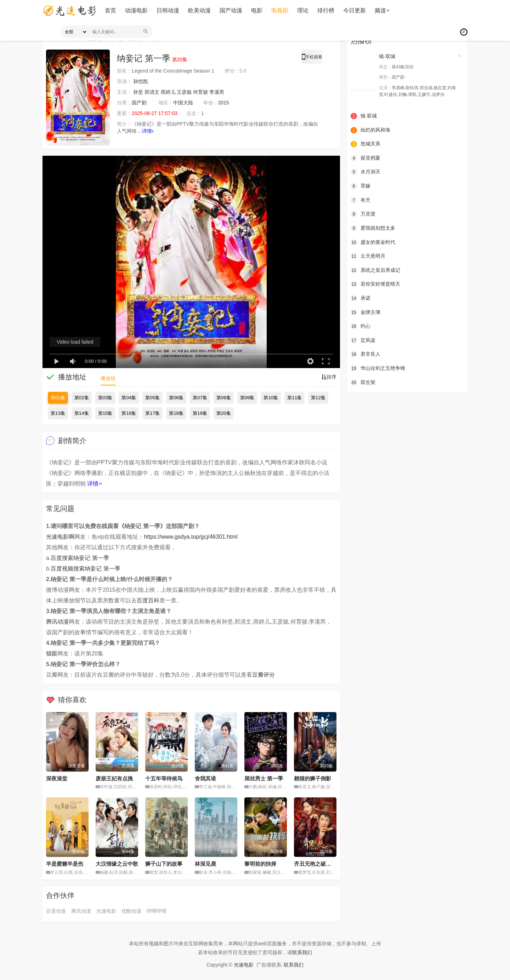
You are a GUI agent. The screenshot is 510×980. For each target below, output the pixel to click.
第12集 (318, 398)
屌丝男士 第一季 (264, 778)
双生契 (363, 382)
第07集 (200, 398)
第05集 (152, 398)
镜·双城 (387, 56)
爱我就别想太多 (373, 228)
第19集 (200, 413)
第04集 (129, 398)
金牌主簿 (365, 312)
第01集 (58, 398)
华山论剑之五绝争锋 (378, 368)
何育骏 (200, 92)
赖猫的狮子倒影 (313, 778)
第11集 (294, 398)
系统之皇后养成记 (375, 270)
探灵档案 (365, 158)
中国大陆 (183, 103)
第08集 (224, 398)
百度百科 (148, 600)
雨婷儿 (168, 92)
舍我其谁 (205, 778)
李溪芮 (217, 92)
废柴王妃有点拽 (114, 778)
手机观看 (312, 58)
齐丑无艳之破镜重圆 (318, 864)
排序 (329, 377)
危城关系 (365, 144)
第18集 (176, 413)
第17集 (152, 413)
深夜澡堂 (57, 778)
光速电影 (106, 911)
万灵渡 (363, 214)
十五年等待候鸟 (164, 778)
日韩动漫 (168, 10)
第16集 (129, 413)
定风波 (363, 340)
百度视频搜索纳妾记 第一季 (85, 569)
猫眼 (52, 654)
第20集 (224, 413)
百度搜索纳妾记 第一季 (80, 558)
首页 (110, 10)
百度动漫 (56, 911)
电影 (256, 10)
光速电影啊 (60, 537)
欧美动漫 (199, 10)
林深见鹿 (205, 864)
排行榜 (325, 10)
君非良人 (365, 354)
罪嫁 (361, 186)
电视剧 (279, 10)
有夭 (361, 200)
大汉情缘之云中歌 (117, 864)
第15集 (105, 413)
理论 (302, 10)
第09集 (247, 398)
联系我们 (302, 952)
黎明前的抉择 (260, 864)
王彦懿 (185, 92)
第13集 (58, 413)
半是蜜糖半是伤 (65, 864)
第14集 (82, 413)
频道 (382, 10)
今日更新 (354, 10)
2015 (224, 103)
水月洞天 (365, 172)
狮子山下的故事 (164, 864)
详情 (148, 131)
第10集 (271, 398)
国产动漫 (231, 10)
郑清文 (152, 92)
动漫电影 (136, 10)
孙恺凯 (141, 81)
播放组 (108, 378)
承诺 (361, 298)
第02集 (82, 398)
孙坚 (138, 92)
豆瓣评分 (263, 675)
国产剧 (139, 103)
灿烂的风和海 (370, 130)
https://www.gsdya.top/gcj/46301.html (191, 537)
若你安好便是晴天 (375, 284)
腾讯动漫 (57, 622)
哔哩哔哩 (157, 911)
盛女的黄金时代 (373, 242)
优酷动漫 (131, 911)
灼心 (361, 326)
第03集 (105, 398)
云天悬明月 (368, 256)
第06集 (176, 398)
